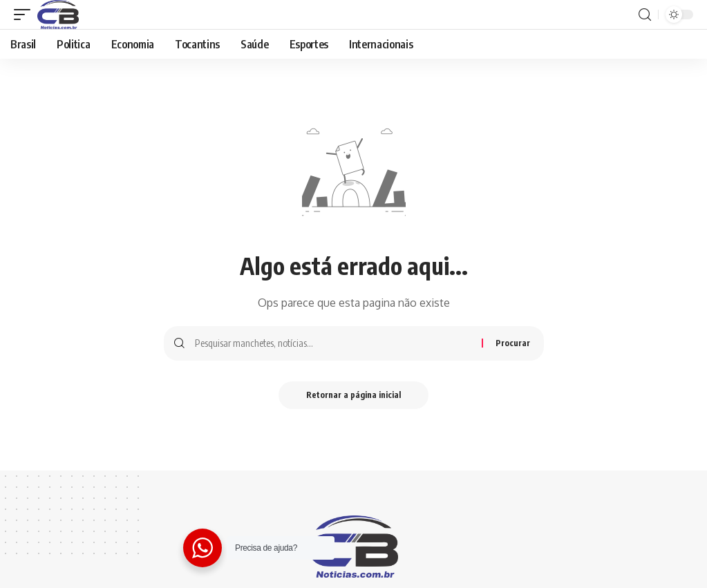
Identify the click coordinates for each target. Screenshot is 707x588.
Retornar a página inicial (353, 395)
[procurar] (645, 15)
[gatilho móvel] (26, 15)
